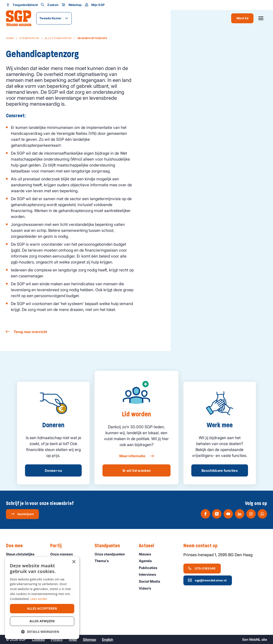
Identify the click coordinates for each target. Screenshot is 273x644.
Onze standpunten (112, 554)
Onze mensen (64, 554)
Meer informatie (136, 456)
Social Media (152, 581)
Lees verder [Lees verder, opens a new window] (39, 599)
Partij (58, 546)
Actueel (149, 546)
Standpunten (29, 38)
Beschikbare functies (220, 470)
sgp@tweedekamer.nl (207, 580)
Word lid (242, 18)
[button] (42, 632)
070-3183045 (202, 568)
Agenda (148, 561)
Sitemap (89, 639)
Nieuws (147, 554)
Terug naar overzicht (26, 332)
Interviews (150, 574)
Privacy (57, 639)
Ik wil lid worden (137, 470)
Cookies (38, 639)
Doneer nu (53, 470)
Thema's (104, 561)
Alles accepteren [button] (42, 608)
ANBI (73, 639)
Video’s (147, 588)
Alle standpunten (58, 38)
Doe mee (17, 546)
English (108, 639)
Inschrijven (22, 514)
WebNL (255, 639)
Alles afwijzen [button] (42, 621)
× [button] (74, 562)
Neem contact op (203, 546)
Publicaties (150, 568)
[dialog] (42, 598)
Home (10, 38)
